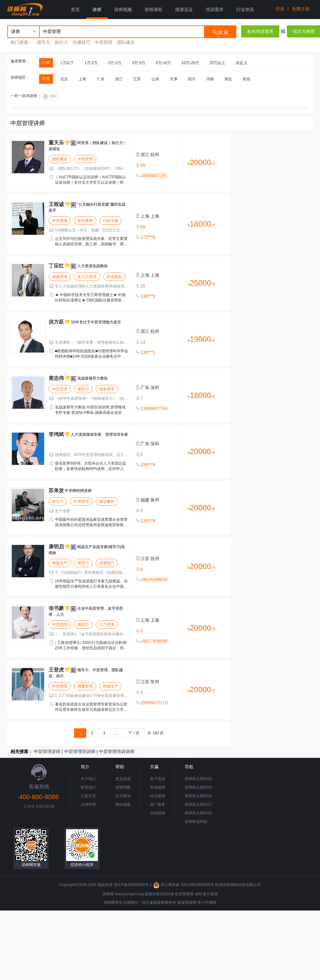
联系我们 (88, 787)
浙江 (119, 79)
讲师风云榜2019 (198, 787)
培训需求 (214, 10)
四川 (192, 79)
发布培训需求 (260, 31)
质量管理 (85, 686)
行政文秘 (111, 221)
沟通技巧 (81, 42)
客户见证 (158, 779)
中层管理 (104, 42)
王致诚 (56, 204)
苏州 (155, 559)
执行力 (61, 42)
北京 (64, 79)
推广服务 (158, 805)
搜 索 (220, 32)
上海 (82, 79)
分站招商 (158, 813)
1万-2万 (91, 63)
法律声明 (88, 805)
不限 (46, 63)
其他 (246, 79)
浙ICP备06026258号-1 (133, 885)
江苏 (137, 79)
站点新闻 (158, 796)
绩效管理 (60, 277)
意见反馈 (123, 779)
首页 (75, 10)
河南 (210, 79)
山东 (155, 79)
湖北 (228, 79)
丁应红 (56, 266)
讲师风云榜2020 (198, 779)
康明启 (56, 547)
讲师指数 (123, 787)
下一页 (134, 733)
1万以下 (67, 63)
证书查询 (123, 796)
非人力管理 (87, 277)
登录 (280, 9)
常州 (155, 682)
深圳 (155, 387)
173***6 (148, 237)
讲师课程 (153, 10)
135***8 (148, 521)
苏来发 (56, 490)
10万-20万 (190, 63)
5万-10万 (163, 63)
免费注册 (301, 9)
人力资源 (107, 625)
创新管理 (107, 389)
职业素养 (85, 221)
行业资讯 (245, 10)
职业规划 (114, 277)
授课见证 (184, 10)
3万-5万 (138, 63)
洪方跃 (56, 322)
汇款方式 (88, 796)
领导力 (44, 42)
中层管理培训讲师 (117, 752)
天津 (174, 79)
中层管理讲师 (47, 752)
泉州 (155, 500)
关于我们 (88, 779)
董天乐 (56, 143)
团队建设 (126, 42)
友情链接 (158, 787)
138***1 (148, 352)
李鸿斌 (56, 434)
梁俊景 (183, 903)
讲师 (97, 10)
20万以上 (217, 63)
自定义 (242, 63)
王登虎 (56, 670)
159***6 (148, 465)
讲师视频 (123, 10)
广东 (101, 79)
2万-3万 (115, 63)
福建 (145, 500)
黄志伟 (56, 378)
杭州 (155, 155)
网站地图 (123, 805)
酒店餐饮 (107, 501)
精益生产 (60, 563)
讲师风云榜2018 (198, 796)
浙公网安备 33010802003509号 (184, 885)
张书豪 (56, 608)
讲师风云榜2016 (198, 813)
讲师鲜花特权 (196, 822)
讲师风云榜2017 (198, 805)
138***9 (148, 296)
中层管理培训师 (80, 752)
